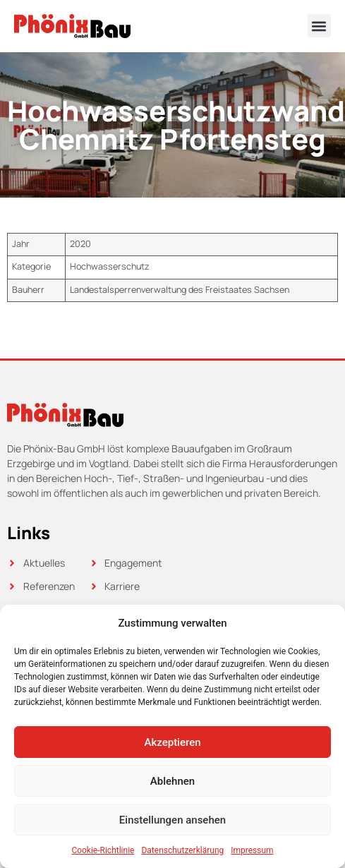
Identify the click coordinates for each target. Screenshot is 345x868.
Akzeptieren (172, 742)
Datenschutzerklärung (182, 850)
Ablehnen (172, 781)
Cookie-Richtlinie (103, 850)
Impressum (252, 850)
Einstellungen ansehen (172, 820)
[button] (319, 26)
